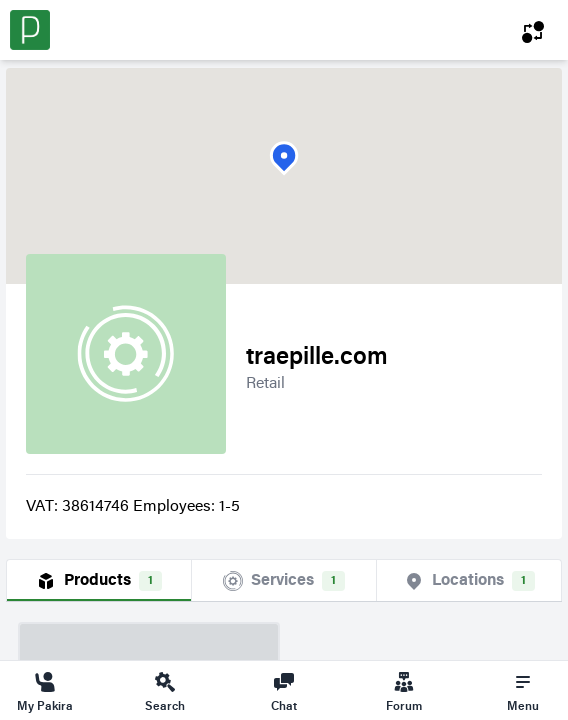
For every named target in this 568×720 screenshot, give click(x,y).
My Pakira (45, 691)
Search (165, 691)
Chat (284, 691)
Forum (404, 691)
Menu (523, 691)
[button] (284, 158)
